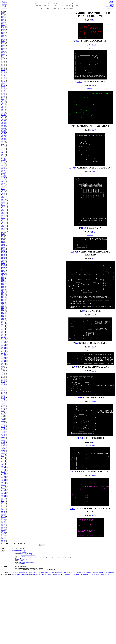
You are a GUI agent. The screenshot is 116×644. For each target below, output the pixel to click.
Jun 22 (3, 264)
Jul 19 (3, 303)
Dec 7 (3, 508)
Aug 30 (3, 364)
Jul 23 (3, 309)
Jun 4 (3, 238)
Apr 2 (3, 147)
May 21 (3, 218)
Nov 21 (3, 485)
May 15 (3, 209)
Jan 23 (3, 45)
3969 (81, 451)
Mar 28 (3, 139)
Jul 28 (3, 316)
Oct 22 (3, 441)
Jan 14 (3, 32)
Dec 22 (3, 530)
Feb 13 (3, 76)
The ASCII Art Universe (102, 642)
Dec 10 (3, 512)
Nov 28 (3, 495)
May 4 (3, 193)
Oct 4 (3, 415)
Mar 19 (3, 126)
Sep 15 (3, 388)
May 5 (3, 194)
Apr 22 (3, 176)
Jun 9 (3, 245)
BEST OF (4, 5)
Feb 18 (3, 83)
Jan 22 (3, 44)
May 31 (3, 232)
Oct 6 (3, 418)
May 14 (3, 208)
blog (87, 397)
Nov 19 (3, 482)
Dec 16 (3, 521)
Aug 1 (3, 322)
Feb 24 (3, 91)
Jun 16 (3, 255)
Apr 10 (3, 158)
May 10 (3, 202)
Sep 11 (3, 382)
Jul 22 (3, 308)
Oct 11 (3, 425)
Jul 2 (2, 279)
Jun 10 (3, 247)
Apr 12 (3, 161)
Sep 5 (3, 373)
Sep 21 (3, 396)
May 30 (3, 231)
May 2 (3, 190)
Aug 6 (3, 329)
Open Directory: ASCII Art (49, 642)
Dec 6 (3, 507)
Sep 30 (3, 409)
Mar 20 (3, 128)
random (24, 619)
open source (90, 267)
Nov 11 (3, 470)
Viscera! (35, 640)
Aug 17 (3, 345)
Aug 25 (3, 357)
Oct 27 (3, 448)
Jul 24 (3, 311)
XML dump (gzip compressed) (27, 629)
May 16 (3, 210)
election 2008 (92, 397)
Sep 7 (3, 376)
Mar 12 (3, 116)
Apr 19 (3, 171)
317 (74, 14)
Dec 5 (3, 505)
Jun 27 (3, 271)
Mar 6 (3, 107)
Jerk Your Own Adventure (19, 640)
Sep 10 (3, 380)
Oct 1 (3, 411)
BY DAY (112, 5)
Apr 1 (3, 145)
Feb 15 (3, 78)
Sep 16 (3, 389)
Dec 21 (3, 528)
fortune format (27, 625)
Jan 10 (3, 26)
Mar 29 (3, 141)
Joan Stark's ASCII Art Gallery (88, 642)
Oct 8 (3, 421)
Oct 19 (3, 437)
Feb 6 (3, 65)
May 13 (3, 206)
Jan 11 (3, 28)
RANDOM (4, 4)
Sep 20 (3, 395)
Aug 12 (3, 338)
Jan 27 (3, 51)
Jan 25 (3, 48)
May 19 (3, 215)
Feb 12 (3, 74)
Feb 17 (3, 81)
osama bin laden (90, 505)
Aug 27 (3, 360)
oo (27, 640)
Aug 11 (3, 337)
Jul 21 (3, 306)
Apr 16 (3, 167)
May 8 (3, 199)
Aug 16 (3, 344)
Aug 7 (3, 331)
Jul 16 (3, 299)
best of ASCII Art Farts (26, 621)
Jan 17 (3, 36)
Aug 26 (3, 358)
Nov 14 (3, 475)
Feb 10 (3, 71)
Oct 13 (3, 428)
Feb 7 (3, 67)
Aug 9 (3, 334)
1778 (73, 190)
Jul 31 (3, 321)
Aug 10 (3, 335)
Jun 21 (3, 263)
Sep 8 (3, 377)
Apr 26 (3, 181)
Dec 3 (3, 502)
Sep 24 (3, 401)
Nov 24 (3, 489)
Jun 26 (3, 270)
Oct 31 (3, 454)
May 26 (3, 225)
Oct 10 (3, 424)
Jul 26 (3, 313)
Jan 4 (3, 17)
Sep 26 (3, 403)
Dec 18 (3, 524)
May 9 (3, 200)
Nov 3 (3, 459)
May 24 (3, 222)
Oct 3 (3, 414)
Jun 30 (3, 276)
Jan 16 (3, 35)
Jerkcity (30, 640)
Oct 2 (3, 412)
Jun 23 (3, 266)
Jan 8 (3, 23)
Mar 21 (3, 129)
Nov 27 (3, 493)
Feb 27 (3, 96)
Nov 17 (3, 479)
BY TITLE (112, 3)
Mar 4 (3, 105)
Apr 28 (3, 184)
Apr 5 (3, 151)
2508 (75, 285)
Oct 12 (3, 427)
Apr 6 (3, 152)
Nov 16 (3, 477)
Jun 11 (3, 248)
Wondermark (111, 640)
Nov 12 (3, 472)
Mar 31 (3, 144)
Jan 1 (3, 13)
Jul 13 (3, 295)
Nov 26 (3, 492)
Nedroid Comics (103, 640)
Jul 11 (3, 292)
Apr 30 (3, 187)
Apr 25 (3, 180)
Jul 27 (3, 315)
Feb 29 (3, 99)
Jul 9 (2, 289)
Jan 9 (3, 25)
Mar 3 (3, 103)
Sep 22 (3, 398)
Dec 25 (3, 534)
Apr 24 (3, 179)
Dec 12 (3, 515)
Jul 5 (2, 283)
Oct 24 (3, 444)
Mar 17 (3, 123)
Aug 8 (3, 332)
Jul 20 (3, 305)
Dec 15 (3, 520)
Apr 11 (3, 160)
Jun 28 (3, 273)
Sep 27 (3, 405)
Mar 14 (3, 119)
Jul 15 (3, 298)
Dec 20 (3, 527)
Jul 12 (3, 293)
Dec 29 (3, 540)
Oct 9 (3, 422)
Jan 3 (3, 16)
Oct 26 (3, 447)
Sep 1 (3, 367)
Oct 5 (3, 417)
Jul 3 (2, 280)
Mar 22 (3, 131)
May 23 (3, 221)
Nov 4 (3, 460)
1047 (79, 91)
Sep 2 (3, 369)
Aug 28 (3, 361)
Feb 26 (3, 94)
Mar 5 (3, 106)
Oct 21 (3, 440)
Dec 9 (3, 511)
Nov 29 (3, 496)
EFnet (19, 616)
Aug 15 (3, 343)
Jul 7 (2, 286)
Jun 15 (3, 254)
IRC (23, 616)
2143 (83, 259)
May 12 (3, 205)
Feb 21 (3, 87)
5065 (73, 578)
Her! (39, 640)
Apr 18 (3, 170)
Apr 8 (3, 155)
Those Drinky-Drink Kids (47, 640)
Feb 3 (3, 61)
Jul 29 (3, 318)
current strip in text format (28, 622)
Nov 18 (3, 480)
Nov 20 (3, 483)
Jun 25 (3, 269)
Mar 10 (3, 113)
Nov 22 (3, 486)
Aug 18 (3, 347)
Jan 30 (3, 55)
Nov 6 (3, 463)
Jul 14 (3, 296)
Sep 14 (3, 386)
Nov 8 (3, 466)
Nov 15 (3, 476)
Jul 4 (2, 282)
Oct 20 (3, 438)
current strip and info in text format (28, 624)
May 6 (93, 21)
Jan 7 (3, 22)
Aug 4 (3, 327)
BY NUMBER (111, 1)
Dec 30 (3, 541)
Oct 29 (3, 451)
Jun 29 (3, 274)
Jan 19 (3, 39)
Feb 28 (3, 97)
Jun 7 (3, 242)
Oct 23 (3, 443)
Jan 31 (3, 57)
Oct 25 (3, 446)
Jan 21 (3, 42)
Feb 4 (3, 62)
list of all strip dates (23, 627)
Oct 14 (3, 430)
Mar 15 (3, 120)
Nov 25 (3, 491)
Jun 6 (3, 241)
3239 (77, 390)
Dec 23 (3, 531)
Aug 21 (3, 351)
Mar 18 (3, 125)
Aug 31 (3, 366)
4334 (80, 498)
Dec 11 (3, 514)
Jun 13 (3, 251)
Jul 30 (3, 319)
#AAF (14, 616)
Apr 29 (3, 186)
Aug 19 (3, 348)
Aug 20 (3, 350)
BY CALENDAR (110, 7)
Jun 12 (3, 250)
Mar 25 (3, 135)
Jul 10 (3, 290)
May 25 (3, 224)
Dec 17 (3, 522)
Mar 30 (3, 142)
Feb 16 (3, 80)
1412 (75, 142)
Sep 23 (3, 399)
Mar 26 (3, 136)
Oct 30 (3, 453)
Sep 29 (3, 408)
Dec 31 (3, 543)
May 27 (3, 226)
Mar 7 (3, 109)
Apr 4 (3, 150)
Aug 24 (3, 356)
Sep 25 (3, 402)
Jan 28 (3, 52)
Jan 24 (3, 46)
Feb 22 (3, 89)
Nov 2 (3, 457)
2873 (84, 354)
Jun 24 (3, 267)
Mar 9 (3, 112)
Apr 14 (3, 164)
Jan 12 (3, 29)
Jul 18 (3, 302)
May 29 (3, 229)
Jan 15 (3, 33)
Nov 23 (3, 488)
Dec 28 (3, 538)
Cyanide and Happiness (92, 640)
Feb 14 (3, 77)
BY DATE (112, 4)
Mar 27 (3, 138)
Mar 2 (3, 102)
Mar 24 (3, 134)
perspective (90, 98)
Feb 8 (3, 68)
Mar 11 (3, 115)
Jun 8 (3, 244)
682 (77, 45)
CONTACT (4, 8)
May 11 (3, 203)
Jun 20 (3, 261)
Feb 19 (3, 84)
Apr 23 (3, 177)
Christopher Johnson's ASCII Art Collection (68, 642)
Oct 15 (3, 431)
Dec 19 (3, 525)
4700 (75, 535)
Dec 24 (3, 533)
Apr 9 (3, 157)
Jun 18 (3, 258)
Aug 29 (3, 363)
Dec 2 (3, 501)
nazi (90, 197)
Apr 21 (3, 174)
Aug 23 (3, 354)
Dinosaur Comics (81, 640)
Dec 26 (3, 536)
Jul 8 (2, 287)
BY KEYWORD (110, 8)
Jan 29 (3, 54)
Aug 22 (3, 353)
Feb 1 (3, 58)
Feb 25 (3, 93)
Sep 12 (3, 383)
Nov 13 (3, 473)
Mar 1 (3, 100)
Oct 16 (3, 432)
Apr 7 (3, 154)
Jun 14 (3, 253)
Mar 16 (3, 122)
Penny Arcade (67, 640)
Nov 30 (3, 498)
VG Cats (73, 640)
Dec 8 (3, 509)
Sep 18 (3, 392)
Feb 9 (3, 70)
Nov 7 (3, 464)
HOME (3, 1)
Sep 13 (3, 385)
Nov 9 (3, 467)
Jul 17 (3, 300)
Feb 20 (3, 86)
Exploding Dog (58, 640)
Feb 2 (3, 60)
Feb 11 (3, 73)
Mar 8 (3, 110)
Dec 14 (3, 518)
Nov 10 (3, 469)
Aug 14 (3, 341)
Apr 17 (3, 168)
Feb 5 (3, 64)
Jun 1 (3, 234)
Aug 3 (3, 325)
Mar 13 (3, 118)
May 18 (3, 213)
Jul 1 (2, 277)
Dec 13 (3, 517)
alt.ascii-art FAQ (37, 642)
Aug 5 (3, 328)
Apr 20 (3, 173)
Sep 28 (3, 406)
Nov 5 (3, 462)
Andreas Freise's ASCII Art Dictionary (22, 642)
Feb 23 (3, 90)
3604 (76, 416)
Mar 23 (3, 132)
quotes (24, 631)
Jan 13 (3, 31)
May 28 (3, 228)
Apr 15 (3, 165)
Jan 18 (3, 38)
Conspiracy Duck (17, 617)
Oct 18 (3, 435)
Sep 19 (3, 393)
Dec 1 (3, 499)
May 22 (3, 219)
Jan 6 (3, 20)
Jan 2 (3, 15)
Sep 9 (3, 379)
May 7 (3, 197)
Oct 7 (3, 419)
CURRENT (4, 3)
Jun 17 (3, 257)
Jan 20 (3, 41)
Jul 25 (3, 312)
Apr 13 (3, 163)
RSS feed (21, 628)
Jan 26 (3, 49)
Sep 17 (3, 390)
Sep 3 (3, 370)
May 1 (3, 189)
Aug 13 (3, 340)
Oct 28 (3, 450)
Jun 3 (3, 237)
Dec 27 (3, 537)
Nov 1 (3, 456)
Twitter (25, 617)
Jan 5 (3, 19)
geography (90, 52)
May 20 (3, 216)
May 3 (3, 192)
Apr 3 (3, 148)
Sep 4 (3, 372)
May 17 (3, 212)
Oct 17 (3, 434)
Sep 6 (3, 374)
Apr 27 (3, 183)
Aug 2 (3, 324)
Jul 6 (2, 284)
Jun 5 (3, 239)
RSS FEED (4, 7)
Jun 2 (3, 235)
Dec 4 (3, 504)
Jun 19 (3, 260)
